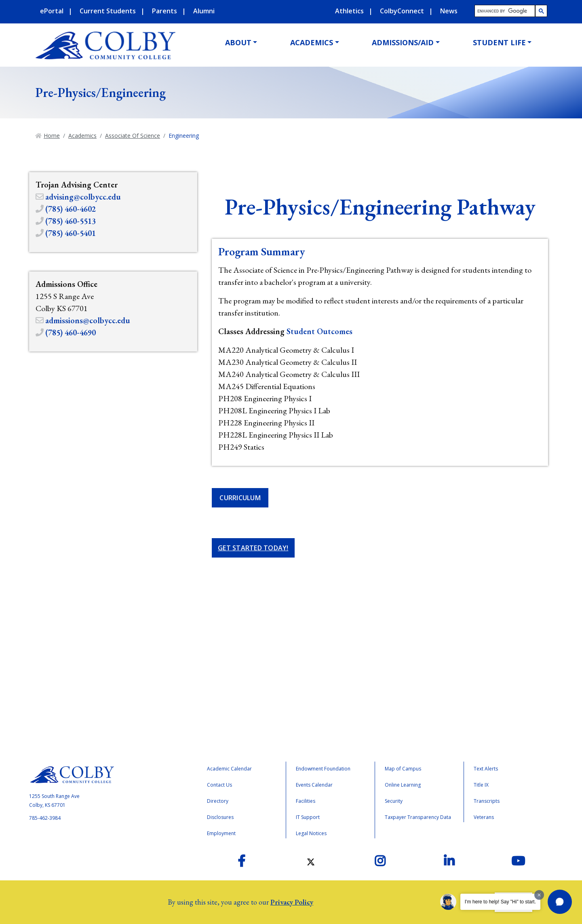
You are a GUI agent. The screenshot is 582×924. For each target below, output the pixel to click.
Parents (164, 11)
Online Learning (403, 785)
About (238, 42)
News (449, 11)
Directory (218, 801)
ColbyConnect (402, 11)
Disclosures (220, 817)
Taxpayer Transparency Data (418, 817)
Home (52, 136)
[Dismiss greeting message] (539, 895)
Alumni (204, 11)
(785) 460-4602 (71, 209)
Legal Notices (311, 833)
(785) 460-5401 (71, 233)
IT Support (308, 817)
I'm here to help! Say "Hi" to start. (500, 902)
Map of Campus (403, 769)
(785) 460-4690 (71, 333)
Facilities (306, 801)
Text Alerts (486, 769)
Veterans (484, 817)
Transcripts (487, 801)
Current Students (108, 11)
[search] (505, 11)
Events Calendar (314, 785)
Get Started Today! (253, 548)
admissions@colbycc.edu (88, 320)
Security (394, 801)
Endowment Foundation (323, 769)
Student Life (499, 42)
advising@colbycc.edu (83, 197)
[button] (560, 902)
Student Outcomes (319, 331)
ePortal (52, 11)
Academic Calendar (229, 769)
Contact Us (219, 785)
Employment (221, 833)
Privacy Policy (292, 902)
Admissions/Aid (403, 42)
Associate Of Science (133, 136)
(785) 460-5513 (71, 221)
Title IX (481, 785)
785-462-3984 (45, 818)
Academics (312, 42)
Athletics (349, 11)
